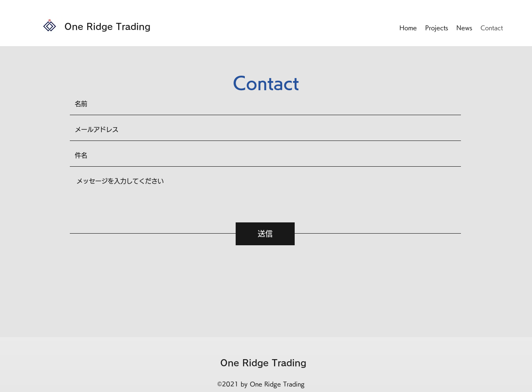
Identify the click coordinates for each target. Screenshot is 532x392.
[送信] (265, 234)
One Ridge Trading (107, 27)
